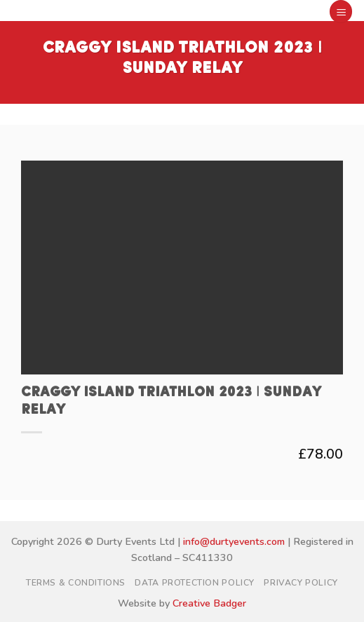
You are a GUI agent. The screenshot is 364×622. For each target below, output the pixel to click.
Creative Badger (209, 603)
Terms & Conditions (76, 583)
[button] (341, 12)
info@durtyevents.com (234, 541)
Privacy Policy (301, 583)
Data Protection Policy (194, 583)
